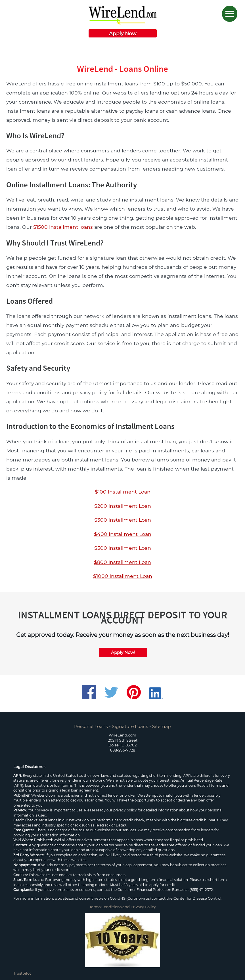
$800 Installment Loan (122, 562)
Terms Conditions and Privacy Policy (123, 907)
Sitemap (162, 726)
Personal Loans (91, 726)
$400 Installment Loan (123, 534)
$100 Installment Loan (123, 492)
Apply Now (123, 33)
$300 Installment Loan (123, 520)
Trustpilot (22, 973)
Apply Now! (123, 652)
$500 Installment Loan (123, 548)
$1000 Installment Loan (123, 576)
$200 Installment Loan (123, 506)
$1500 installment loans (63, 227)
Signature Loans (130, 726)
